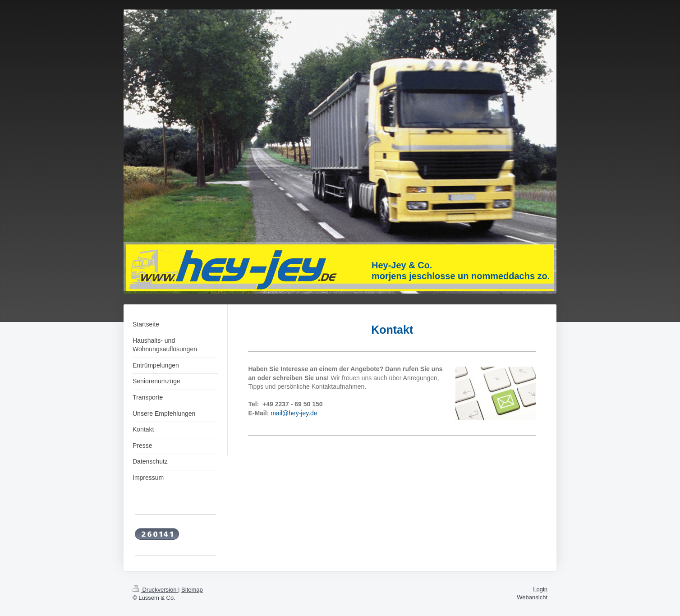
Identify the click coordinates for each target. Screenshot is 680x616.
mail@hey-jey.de (294, 413)
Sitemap (192, 590)
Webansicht (532, 597)
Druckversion (155, 590)
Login (540, 589)
